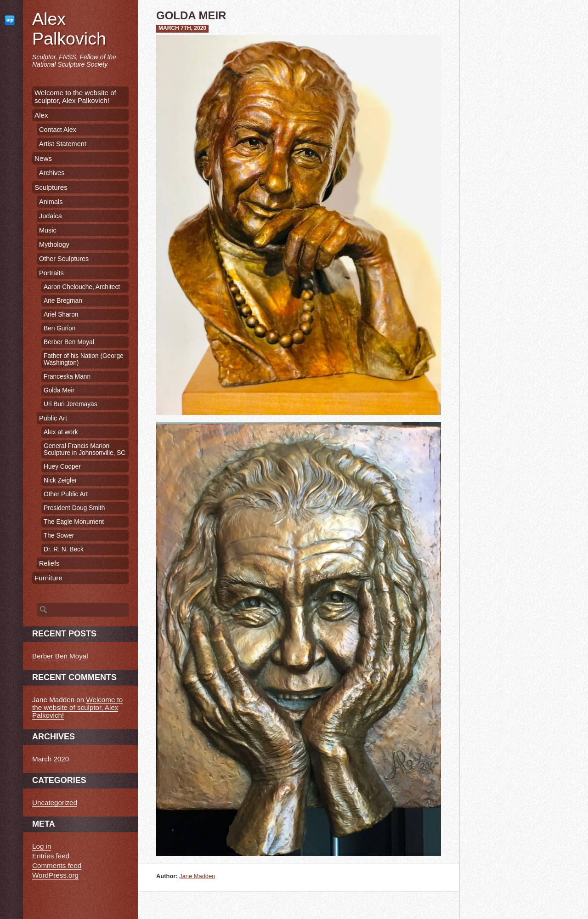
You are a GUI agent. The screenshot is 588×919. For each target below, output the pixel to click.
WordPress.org (55, 875)
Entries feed (51, 856)
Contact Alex (58, 130)
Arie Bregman (63, 301)
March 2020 (51, 759)
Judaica (51, 216)
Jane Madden (197, 876)
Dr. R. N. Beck (64, 549)
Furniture (48, 578)
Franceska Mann (67, 377)
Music (48, 230)
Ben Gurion (59, 328)
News (43, 158)
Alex (41, 115)
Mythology (54, 244)
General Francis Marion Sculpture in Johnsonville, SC (85, 449)
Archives (52, 173)
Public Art (53, 418)
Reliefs (49, 563)
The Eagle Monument (74, 522)
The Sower (59, 536)
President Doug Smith (74, 508)
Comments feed (57, 865)
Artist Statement (63, 144)
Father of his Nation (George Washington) (84, 359)
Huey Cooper (62, 467)
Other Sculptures (64, 259)
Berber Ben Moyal (69, 342)
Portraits (51, 273)
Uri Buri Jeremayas (71, 404)
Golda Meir (59, 390)
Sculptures (51, 187)
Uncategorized (55, 803)
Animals (51, 202)
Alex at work (61, 432)
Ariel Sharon (61, 315)
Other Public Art (66, 494)
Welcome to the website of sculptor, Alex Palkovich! (75, 96)
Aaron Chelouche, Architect (82, 287)
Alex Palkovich (69, 29)
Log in (42, 846)
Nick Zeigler (60, 480)
